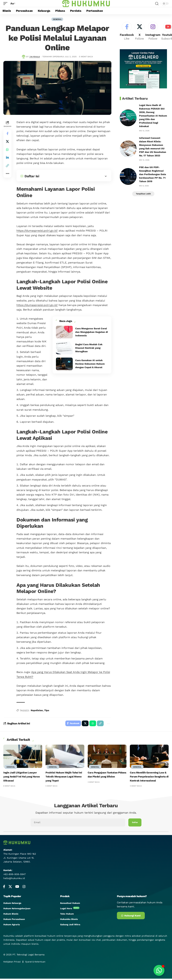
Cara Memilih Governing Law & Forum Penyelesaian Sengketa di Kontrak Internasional (149, 778)
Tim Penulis (35, 57)
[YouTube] (17, 888)
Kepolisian (37, 711)
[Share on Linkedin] (7, 158)
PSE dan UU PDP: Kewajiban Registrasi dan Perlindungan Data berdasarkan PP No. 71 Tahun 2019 (153, 176)
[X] (140, 32)
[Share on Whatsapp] (7, 150)
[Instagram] (154, 32)
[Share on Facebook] (7, 134)
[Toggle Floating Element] (159, 970)
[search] (157, 4)
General (57, 20)
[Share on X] (7, 142)
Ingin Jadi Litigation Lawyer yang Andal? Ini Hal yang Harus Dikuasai (22, 778)
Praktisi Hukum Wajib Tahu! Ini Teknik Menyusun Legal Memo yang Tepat (65, 778)
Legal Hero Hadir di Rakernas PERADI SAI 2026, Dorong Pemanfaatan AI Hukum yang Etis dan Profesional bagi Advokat (153, 117)
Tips (47, 711)
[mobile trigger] (6, 3)
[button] (7, 166)
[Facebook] (127, 32)
